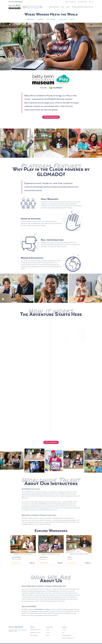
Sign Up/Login (82, 2)
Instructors (63, 19)
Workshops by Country (35, 630)
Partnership (30, 19)
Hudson (16, 631)
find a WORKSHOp (51, 442)
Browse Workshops (51, 117)
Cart (91, 2)
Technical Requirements (68, 638)
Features (41, 19)
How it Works (51, 19)
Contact (64, 630)
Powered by (12, 2)
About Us (73, 19)
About (48, 630)
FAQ (63, 633)
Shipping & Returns (67, 635)
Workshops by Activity (35, 633)
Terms (48, 635)
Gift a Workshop (71, 2)
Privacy (48, 633)
